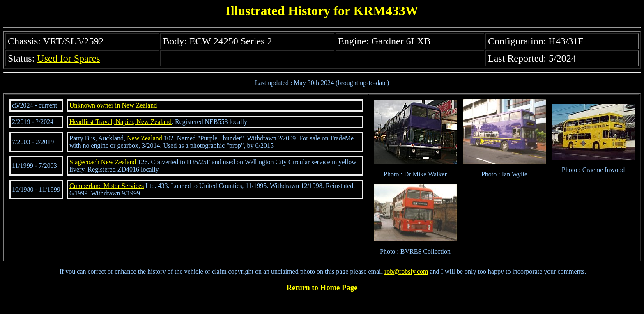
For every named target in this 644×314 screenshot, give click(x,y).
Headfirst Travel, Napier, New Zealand (121, 122)
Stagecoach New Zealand (103, 162)
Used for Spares (68, 58)
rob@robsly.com (406, 272)
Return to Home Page (322, 288)
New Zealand (145, 138)
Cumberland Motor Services (107, 186)
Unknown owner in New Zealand (113, 105)
